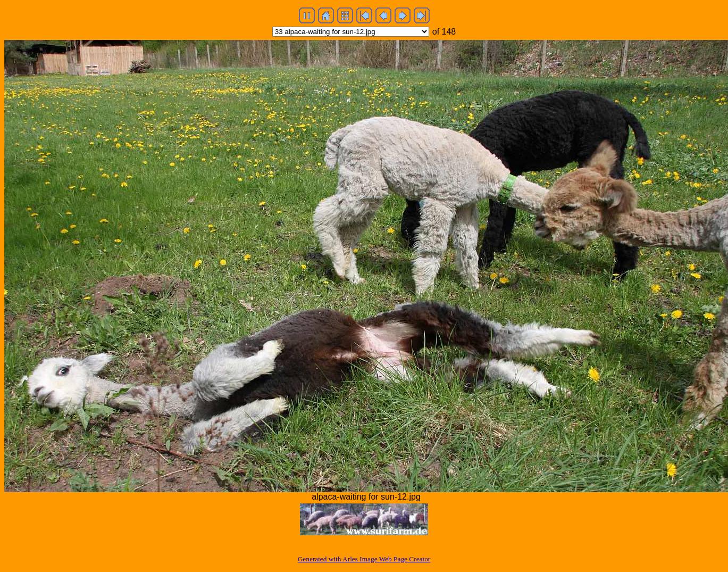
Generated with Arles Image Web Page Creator (364, 559)
